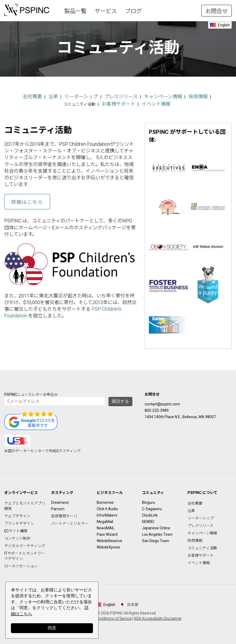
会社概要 (25, 96)
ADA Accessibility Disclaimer (158, 616)
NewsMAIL (106, 526)
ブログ (133, 11)
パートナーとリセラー (70, 521)
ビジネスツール (110, 491)
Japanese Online (156, 526)
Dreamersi (60, 500)
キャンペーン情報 (138, 96)
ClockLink (150, 513)
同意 (52, 628)
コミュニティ (153, 491)
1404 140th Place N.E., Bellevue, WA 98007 (180, 415)
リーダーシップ (68, 96)
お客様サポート (102, 102)
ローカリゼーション (21, 564)
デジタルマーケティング (25, 544)
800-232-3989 (157, 408)
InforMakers (107, 513)
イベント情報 (134, 102)
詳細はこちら (27, 200)
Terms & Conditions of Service (106, 616)
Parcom (58, 507)
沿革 (43, 96)
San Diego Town (156, 539)
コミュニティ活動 (202, 546)
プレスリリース (102, 96)
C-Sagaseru (152, 507)
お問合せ (217, 11)
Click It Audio (107, 507)
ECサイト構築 (16, 529)
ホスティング (62, 491)
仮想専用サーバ (64, 514)
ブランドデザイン (19, 521)
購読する (120, 399)
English (224, 25)
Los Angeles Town (157, 532)
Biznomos (105, 500)
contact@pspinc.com (162, 402)
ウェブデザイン (17, 514)
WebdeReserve (109, 539)
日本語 (133, 603)
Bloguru (148, 500)
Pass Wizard (107, 532)
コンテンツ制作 (17, 536)
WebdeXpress (108, 545)
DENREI (148, 520)
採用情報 (168, 96)
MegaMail (105, 520)
